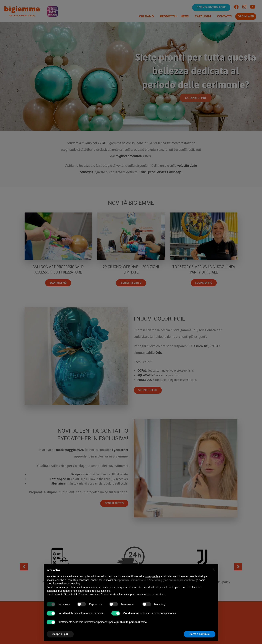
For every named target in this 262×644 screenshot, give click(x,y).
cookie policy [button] (73, 584)
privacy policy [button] (152, 576)
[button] (214, 570)
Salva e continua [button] (200, 634)
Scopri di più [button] (60, 634)
